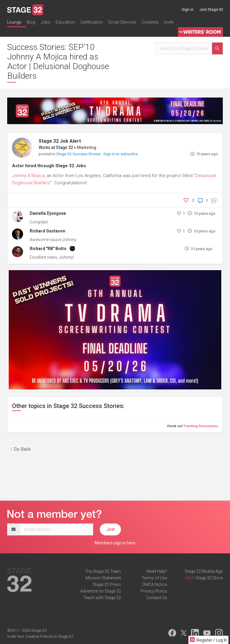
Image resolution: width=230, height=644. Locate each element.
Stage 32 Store (209, 578)
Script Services (122, 22)
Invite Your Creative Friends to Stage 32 (40, 636)
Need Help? (157, 571)
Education (65, 22)
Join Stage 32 (211, 9)
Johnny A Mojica (28, 176)
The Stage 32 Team (103, 571)
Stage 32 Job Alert (60, 141)
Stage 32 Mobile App (204, 571)
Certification (91, 22)
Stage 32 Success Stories (79, 154)
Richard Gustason (47, 231)
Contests (150, 22)
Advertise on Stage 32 (101, 591)
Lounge (14, 22)
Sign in (188, 9)
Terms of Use (154, 578)
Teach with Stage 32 (102, 598)
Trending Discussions (201, 426)
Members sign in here (115, 543)
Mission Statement (103, 578)
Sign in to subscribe (121, 154)
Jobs (46, 22)
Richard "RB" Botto (48, 249)
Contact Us (157, 598)
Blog (31, 22)
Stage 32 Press (107, 584)
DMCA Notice (155, 584)
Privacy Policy (154, 591)
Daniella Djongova (48, 213)
